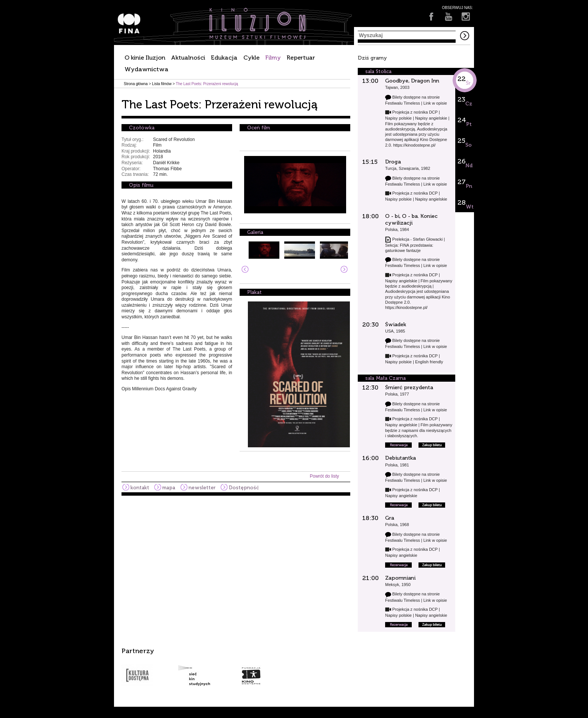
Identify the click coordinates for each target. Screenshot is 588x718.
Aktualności (188, 58)
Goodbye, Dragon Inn (412, 81)
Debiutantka (400, 458)
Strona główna (136, 84)
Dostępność (244, 488)
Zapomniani (400, 578)
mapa (169, 488)
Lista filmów (162, 84)
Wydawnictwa (146, 69)
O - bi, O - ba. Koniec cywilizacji (411, 220)
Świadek (396, 325)
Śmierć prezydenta (409, 387)
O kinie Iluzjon (145, 58)
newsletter (202, 488)
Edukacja (224, 58)
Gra (390, 518)
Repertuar (301, 58)
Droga (393, 162)
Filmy (273, 58)
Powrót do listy (324, 476)
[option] (294, 667)
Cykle (251, 58)
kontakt (140, 488)
